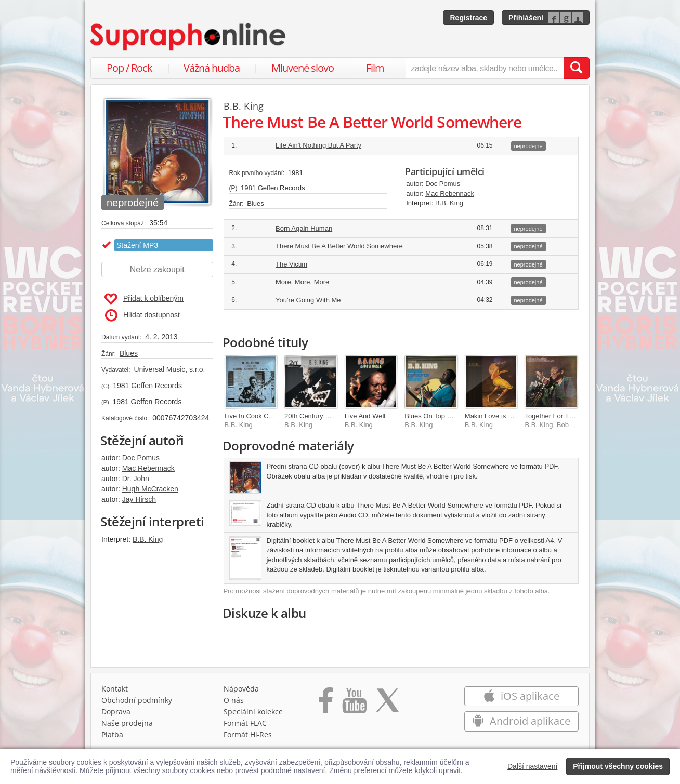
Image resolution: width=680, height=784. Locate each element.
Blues (129, 353)
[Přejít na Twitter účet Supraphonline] (387, 704)
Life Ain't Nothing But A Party (318, 145)
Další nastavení (533, 766)
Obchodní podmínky (137, 700)
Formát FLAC (245, 723)
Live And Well (365, 416)
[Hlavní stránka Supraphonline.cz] (189, 37)
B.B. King (148, 539)
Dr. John (136, 479)
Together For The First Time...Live (575, 416)
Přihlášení (526, 18)
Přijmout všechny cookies (618, 766)
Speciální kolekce (253, 712)
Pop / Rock (129, 68)
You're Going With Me (308, 300)
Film (375, 68)
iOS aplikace (521, 696)
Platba (112, 734)
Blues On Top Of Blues (439, 416)
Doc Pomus (141, 458)
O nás (234, 700)
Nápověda (241, 689)
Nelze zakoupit (157, 269)
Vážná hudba (212, 68)
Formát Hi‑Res (248, 734)
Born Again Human (304, 228)
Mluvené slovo (303, 68)
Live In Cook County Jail (261, 416)
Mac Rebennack (148, 468)
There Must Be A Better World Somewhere (339, 246)
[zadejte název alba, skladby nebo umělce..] (485, 68)
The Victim (291, 264)
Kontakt (115, 689)
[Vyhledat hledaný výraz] (577, 68)
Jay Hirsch (139, 499)
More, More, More (302, 282)
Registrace (468, 18)
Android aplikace (521, 721)
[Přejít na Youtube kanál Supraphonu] (354, 704)
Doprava (116, 712)
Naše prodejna (127, 723)
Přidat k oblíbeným (144, 299)
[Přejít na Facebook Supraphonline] (326, 704)
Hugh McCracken (150, 489)
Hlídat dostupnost (142, 315)
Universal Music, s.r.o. (169, 369)
